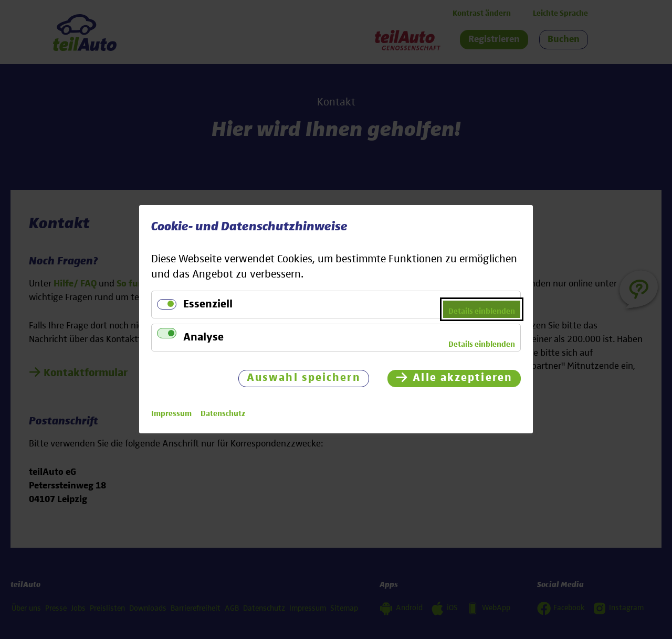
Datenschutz (223, 414)
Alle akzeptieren (463, 379)
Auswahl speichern (304, 379)
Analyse (203, 338)
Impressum (171, 414)
